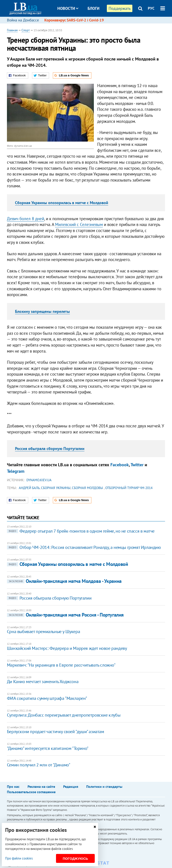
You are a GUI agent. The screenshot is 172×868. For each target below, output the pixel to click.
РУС (151, 8)
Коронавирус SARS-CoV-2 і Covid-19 (74, 20)
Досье (90, 25)
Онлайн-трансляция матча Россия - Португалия (65, 615)
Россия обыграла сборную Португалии (50, 449)
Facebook (120, 465)
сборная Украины (56, 488)
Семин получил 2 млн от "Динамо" (39, 765)
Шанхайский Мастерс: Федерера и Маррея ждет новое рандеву (67, 648)
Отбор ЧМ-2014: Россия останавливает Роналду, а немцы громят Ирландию (84, 547)
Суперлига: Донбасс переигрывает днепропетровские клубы (64, 715)
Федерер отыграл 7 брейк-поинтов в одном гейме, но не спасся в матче (81, 531)
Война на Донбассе (23, 20)
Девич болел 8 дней (26, 219)
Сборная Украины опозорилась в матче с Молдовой (62, 203)
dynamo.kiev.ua (39, 480)
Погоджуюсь (75, 859)
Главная (12, 30)
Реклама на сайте (41, 786)
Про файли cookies (19, 858)
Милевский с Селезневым (79, 224)
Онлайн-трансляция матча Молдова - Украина (64, 581)
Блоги (94, 8)
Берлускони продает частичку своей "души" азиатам (56, 732)
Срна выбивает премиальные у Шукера (43, 632)
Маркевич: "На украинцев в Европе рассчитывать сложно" (61, 665)
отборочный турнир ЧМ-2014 (129, 488)
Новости (68, 8)
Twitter (137, 465)
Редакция (71, 786)
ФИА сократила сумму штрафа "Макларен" (47, 698)
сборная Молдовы (88, 488)
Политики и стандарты (104, 786)
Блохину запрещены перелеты (42, 311)
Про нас (13, 786)
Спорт (26, 30)
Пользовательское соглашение (31, 792)
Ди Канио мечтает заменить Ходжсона (43, 682)
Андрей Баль (29, 488)
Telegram (16, 471)
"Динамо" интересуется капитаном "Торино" (48, 748)
